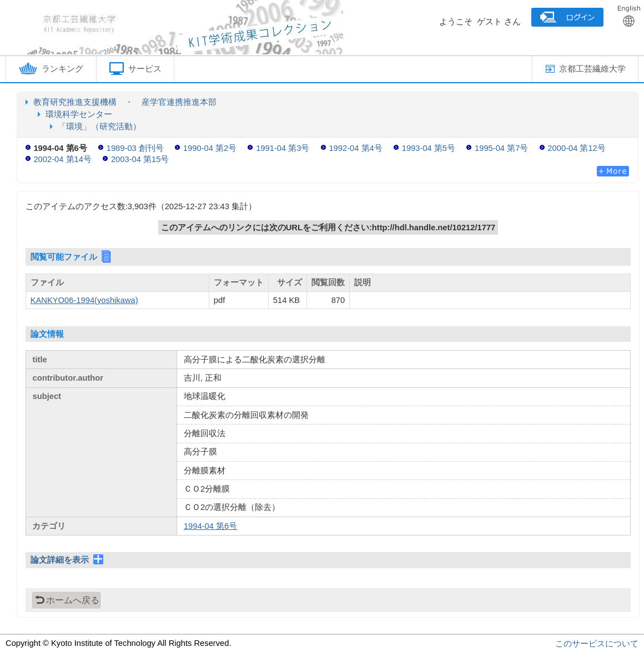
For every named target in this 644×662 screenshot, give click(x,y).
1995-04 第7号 (501, 148)
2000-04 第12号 (576, 148)
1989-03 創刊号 (135, 148)
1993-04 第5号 (429, 148)
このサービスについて (597, 644)
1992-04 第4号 (355, 148)
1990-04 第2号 (210, 148)
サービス (135, 69)
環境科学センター (79, 114)
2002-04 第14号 (62, 159)
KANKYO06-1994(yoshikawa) (84, 300)
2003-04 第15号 (140, 159)
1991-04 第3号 (283, 148)
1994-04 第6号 (210, 526)
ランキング (51, 68)
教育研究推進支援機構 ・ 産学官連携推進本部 (125, 102)
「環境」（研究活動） (99, 127)
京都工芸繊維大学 (585, 69)
